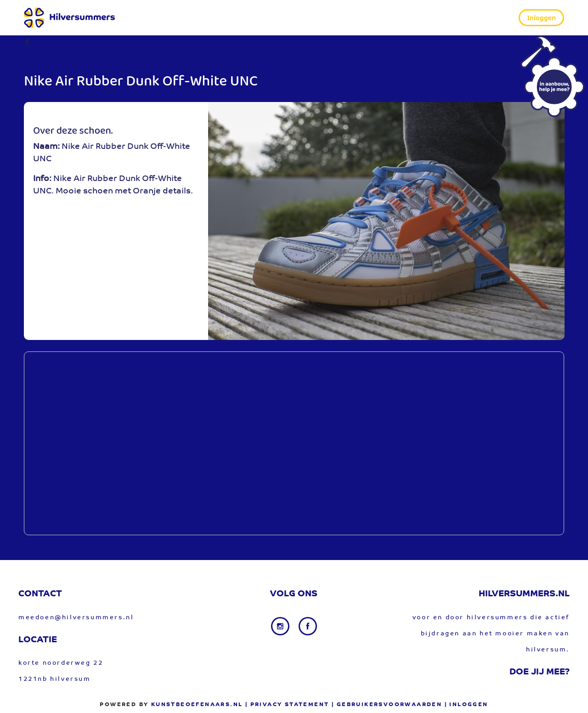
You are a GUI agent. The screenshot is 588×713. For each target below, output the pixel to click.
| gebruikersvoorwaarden (387, 705)
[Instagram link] (281, 626)
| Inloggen (466, 705)
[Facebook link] (308, 626)
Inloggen (541, 18)
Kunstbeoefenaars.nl (197, 705)
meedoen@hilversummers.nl (76, 618)
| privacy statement (287, 705)
